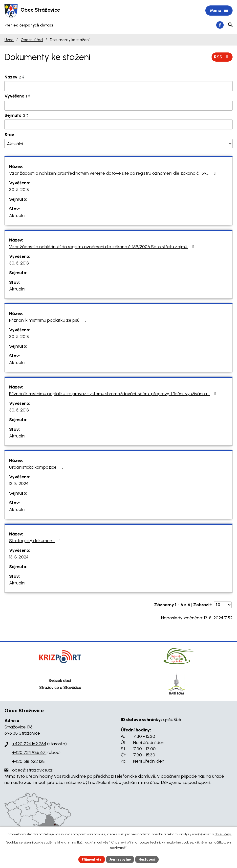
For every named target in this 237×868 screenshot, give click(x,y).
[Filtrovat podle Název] (118, 86)
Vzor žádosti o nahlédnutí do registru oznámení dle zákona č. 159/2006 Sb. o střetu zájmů (103, 247)
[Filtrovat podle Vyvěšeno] (118, 106)
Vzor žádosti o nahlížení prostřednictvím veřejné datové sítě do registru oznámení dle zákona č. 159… (113, 173)
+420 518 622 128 (28, 762)
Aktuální (17, 216)
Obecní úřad (32, 40)
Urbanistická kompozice (37, 467)
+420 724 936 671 (29, 753)
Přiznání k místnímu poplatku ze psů (49, 320)
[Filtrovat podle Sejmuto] (118, 125)
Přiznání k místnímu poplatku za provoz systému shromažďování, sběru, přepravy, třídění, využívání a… (114, 394)
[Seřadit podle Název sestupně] (24, 78)
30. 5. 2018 (19, 190)
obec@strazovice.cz (32, 771)
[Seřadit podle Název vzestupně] (24, 76)
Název (13, 77)
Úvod (9, 40)
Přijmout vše (91, 859)
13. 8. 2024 (19, 484)
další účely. (223, 834)
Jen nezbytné (120, 859)
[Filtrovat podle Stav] (118, 144)
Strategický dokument (36, 541)
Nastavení (148, 859)
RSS (222, 57)
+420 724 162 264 (29, 744)
